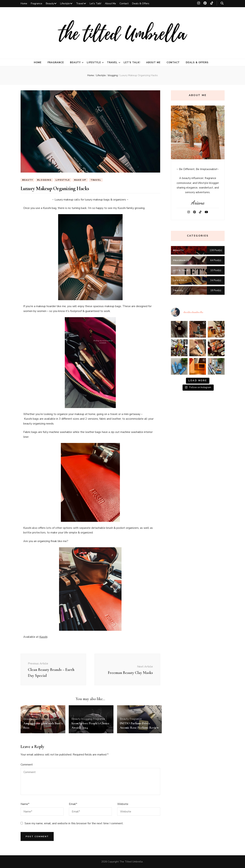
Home (24, 3)
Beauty (50, 3)
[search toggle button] (222, 3)
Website (123, 804)
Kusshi (43, 637)
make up (80, 180)
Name (25, 804)
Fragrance (37, 3)
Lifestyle (65, 3)
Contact (124, 3)
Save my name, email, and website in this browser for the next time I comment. (74, 823)
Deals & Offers (141, 3)
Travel (80, 3)
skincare (49, 719)
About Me (110, 3)
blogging (44, 180)
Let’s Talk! (95, 3)
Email (73, 804)
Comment (27, 765)
